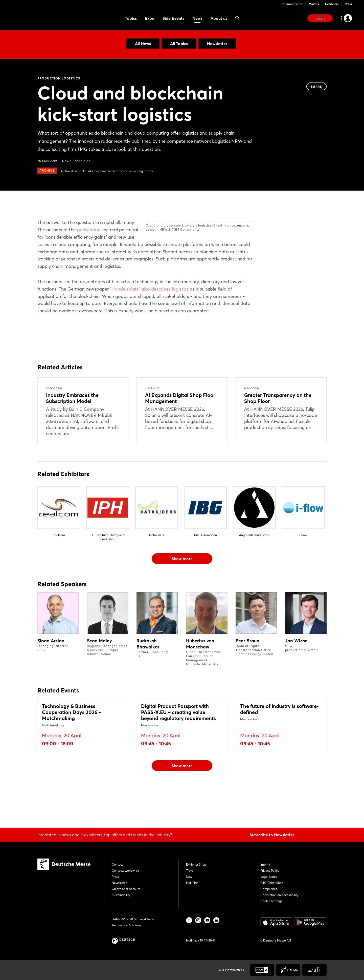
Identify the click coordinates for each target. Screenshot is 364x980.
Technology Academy (127, 925)
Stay (189, 877)
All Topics (179, 44)
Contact (117, 864)
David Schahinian (76, 161)
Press (348, 4)
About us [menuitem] (219, 18)
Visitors (314, 4)
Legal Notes (269, 877)
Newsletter (217, 44)
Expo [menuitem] (150, 18)
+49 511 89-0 (206, 940)
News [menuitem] (197, 18)
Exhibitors (332, 4)
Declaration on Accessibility (279, 895)
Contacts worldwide (125, 871)
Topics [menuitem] (131, 18)
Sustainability (121, 895)
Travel (190, 871)
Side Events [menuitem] (173, 18)
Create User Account (126, 889)
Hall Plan (192, 883)
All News (143, 44)
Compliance (269, 889)
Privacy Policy (270, 871)
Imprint (265, 864)
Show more (182, 595)
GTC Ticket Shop (272, 883)
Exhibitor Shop (196, 864)
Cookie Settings (271, 901)
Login (320, 18)
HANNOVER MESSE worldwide (133, 919)
